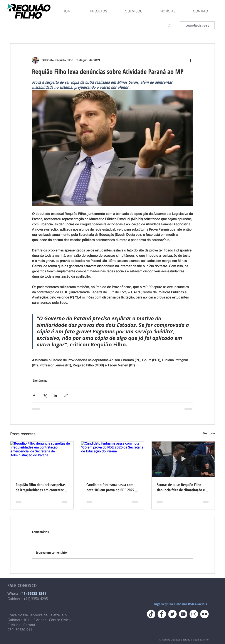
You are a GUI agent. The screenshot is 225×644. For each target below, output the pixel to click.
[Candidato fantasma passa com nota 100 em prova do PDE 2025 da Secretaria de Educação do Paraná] (113, 459)
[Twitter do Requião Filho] (172, 614)
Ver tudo (209, 433)
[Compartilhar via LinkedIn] (55, 395)
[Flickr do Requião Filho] (204, 614)
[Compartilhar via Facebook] (34, 395)
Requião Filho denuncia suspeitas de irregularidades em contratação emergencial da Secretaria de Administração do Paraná (42, 487)
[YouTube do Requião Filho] (183, 614)
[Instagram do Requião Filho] (194, 614)
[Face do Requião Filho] (162, 614)
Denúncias (40, 381)
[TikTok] (151, 614)
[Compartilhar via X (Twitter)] (45, 395)
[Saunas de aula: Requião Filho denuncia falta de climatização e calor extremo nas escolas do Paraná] (183, 459)
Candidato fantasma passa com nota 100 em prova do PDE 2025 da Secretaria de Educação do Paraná (112, 487)
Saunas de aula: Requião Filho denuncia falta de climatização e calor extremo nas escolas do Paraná (181, 487)
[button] (169, 25)
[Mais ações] (190, 60)
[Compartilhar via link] (66, 395)
